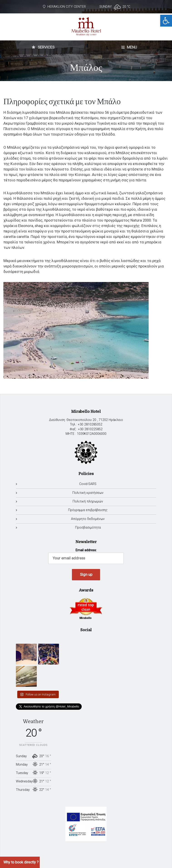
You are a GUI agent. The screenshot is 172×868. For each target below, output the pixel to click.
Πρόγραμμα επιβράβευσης (88, 510)
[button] (166, 21)
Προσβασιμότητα (88, 528)
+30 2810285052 (90, 424)
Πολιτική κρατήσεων (88, 493)
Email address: (86, 556)
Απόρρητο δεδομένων (88, 519)
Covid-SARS (88, 484)
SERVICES (43, 47)
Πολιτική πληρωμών (88, 501)
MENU (129, 47)
